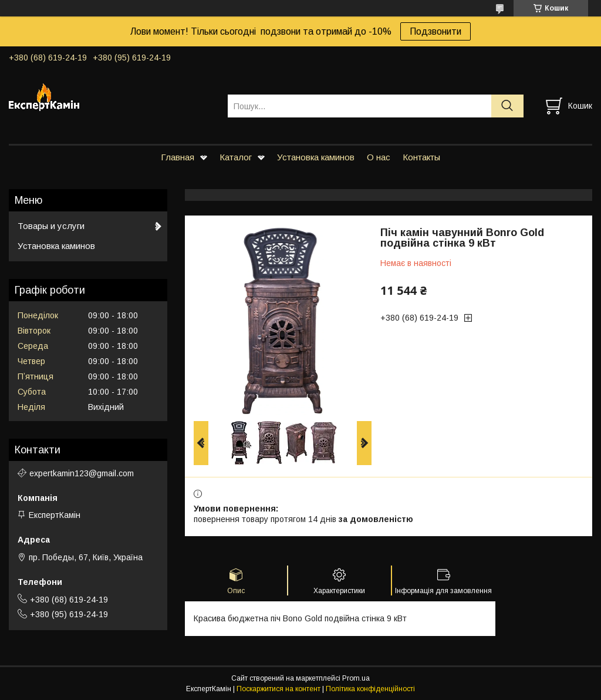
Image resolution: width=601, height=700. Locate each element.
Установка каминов (316, 157)
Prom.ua (356, 678)
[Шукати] (507, 106)
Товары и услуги (51, 226)
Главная (178, 157)
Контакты (421, 157)
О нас (379, 157)
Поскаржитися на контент (278, 689)
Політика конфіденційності (370, 689)
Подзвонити (435, 31)
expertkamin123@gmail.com (82, 473)
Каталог (236, 157)
